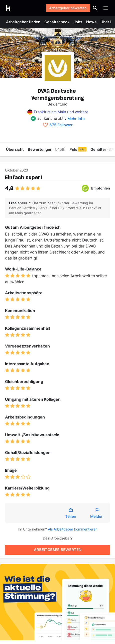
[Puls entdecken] (57, 602)
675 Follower (61, 125)
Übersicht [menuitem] (15, 149)
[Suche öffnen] (95, 8)
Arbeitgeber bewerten (68, 8)
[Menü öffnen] (106, 8)
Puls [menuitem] (78, 149)
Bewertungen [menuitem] (47, 149)
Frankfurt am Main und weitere (61, 112)
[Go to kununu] (8, 8)
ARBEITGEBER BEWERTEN (58, 550)
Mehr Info (76, 119)
